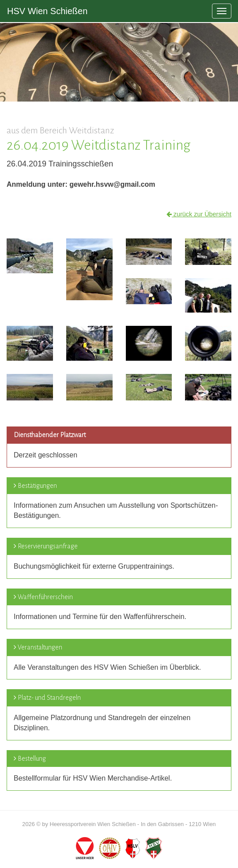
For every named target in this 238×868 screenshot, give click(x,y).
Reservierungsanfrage (48, 546)
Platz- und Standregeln (49, 698)
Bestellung (32, 759)
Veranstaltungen (40, 647)
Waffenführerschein (45, 597)
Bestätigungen (37, 486)
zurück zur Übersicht (199, 214)
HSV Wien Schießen (47, 11)
